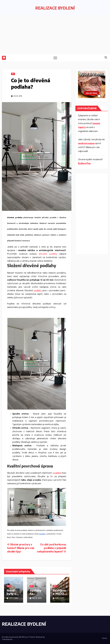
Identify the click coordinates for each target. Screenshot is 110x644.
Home (105, 638)
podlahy (38, 291)
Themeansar (7, 639)
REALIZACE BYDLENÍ (55, 8)
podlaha (57, 473)
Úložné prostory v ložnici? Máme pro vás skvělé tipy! (21, 548)
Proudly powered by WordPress (15, 637)
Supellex (42, 534)
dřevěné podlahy (48, 254)
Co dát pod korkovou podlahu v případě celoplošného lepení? (52, 548)
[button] (106, 58)
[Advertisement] (55, 35)
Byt (13, 74)
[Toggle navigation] (55, 58)
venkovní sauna (86, 144)
